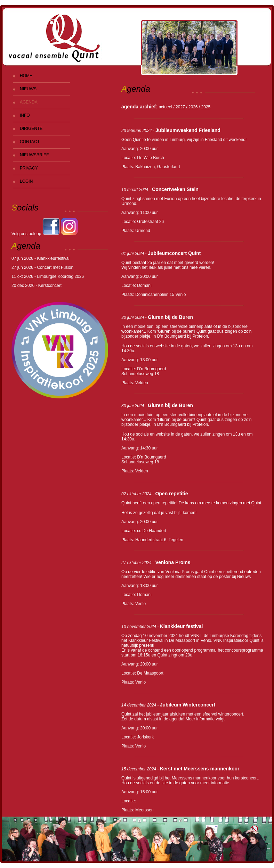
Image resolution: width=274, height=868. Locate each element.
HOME (26, 76)
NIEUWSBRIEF (34, 155)
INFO (25, 115)
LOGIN (26, 181)
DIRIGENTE (31, 129)
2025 (206, 107)
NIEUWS (28, 89)
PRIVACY (29, 168)
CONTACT (30, 142)
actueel (165, 107)
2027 (180, 107)
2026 (193, 107)
